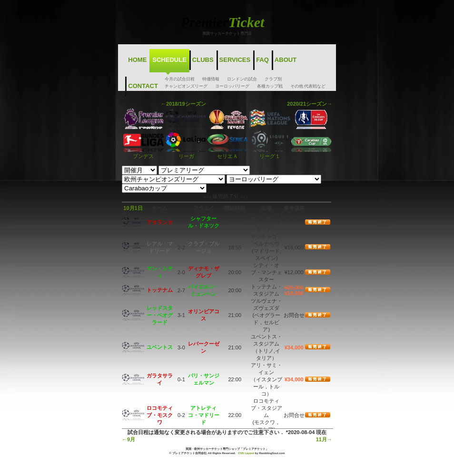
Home (137, 60)
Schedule (169, 60)
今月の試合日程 (180, 79)
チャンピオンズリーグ (186, 86)
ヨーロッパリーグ (232, 86)
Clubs (203, 60)
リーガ (186, 153)
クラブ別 (273, 79)
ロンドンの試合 (242, 79)
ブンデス (143, 153)
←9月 (128, 439)
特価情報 (211, 79)
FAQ (262, 60)
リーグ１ (270, 153)
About (286, 60)
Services (235, 60)
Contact (143, 86)
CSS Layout (246, 453)
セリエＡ (228, 153)
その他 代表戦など (308, 86)
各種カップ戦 (270, 86)
